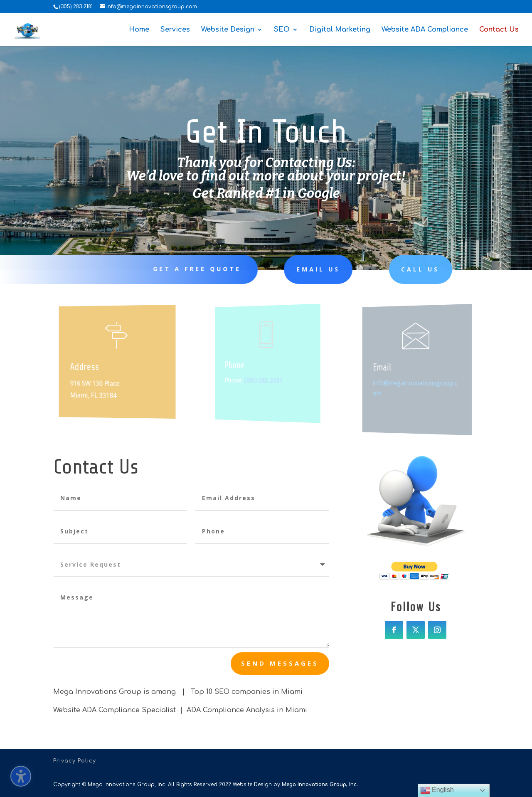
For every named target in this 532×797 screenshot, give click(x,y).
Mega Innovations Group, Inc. (320, 785)
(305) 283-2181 (76, 7)
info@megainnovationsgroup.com (416, 387)
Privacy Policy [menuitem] (75, 761)
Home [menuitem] (139, 30)
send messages (280, 663)
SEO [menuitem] (282, 30)
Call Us (396, 269)
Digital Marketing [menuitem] (340, 30)
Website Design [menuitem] (228, 30)
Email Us (300, 269)
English (437, 790)
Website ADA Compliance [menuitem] (425, 30)
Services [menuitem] (175, 30)
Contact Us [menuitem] (499, 30)
